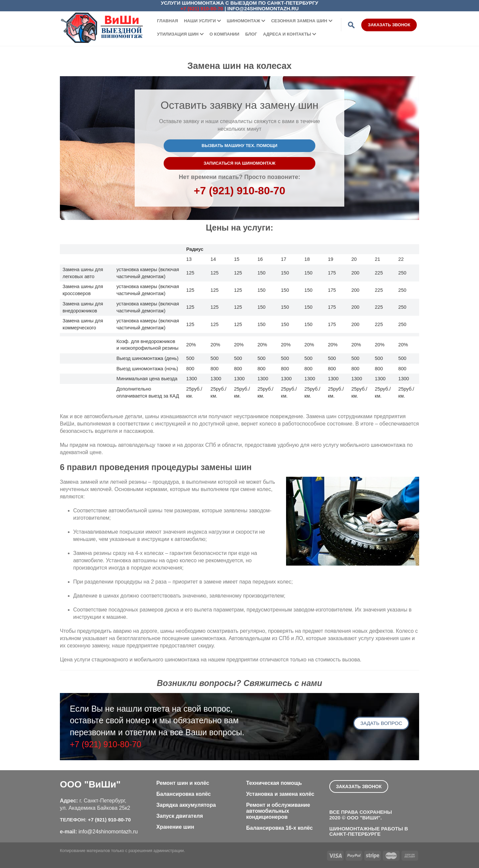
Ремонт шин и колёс (183, 783)
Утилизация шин (178, 34)
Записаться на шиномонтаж (239, 163)
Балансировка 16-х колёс (279, 828)
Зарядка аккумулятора (186, 805)
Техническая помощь (274, 783)
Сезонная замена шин (299, 21)
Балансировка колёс (184, 794)
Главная (167, 21)
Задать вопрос (381, 723)
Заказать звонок (389, 25)
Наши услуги (200, 21)
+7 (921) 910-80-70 (202, 8)
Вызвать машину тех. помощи (239, 146)
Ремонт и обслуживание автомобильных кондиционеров (278, 811)
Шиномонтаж (244, 21)
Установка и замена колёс (280, 794)
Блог (251, 34)
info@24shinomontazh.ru (263, 8)
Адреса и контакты (287, 34)
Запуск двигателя (180, 816)
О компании (224, 34)
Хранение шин (175, 827)
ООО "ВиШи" (90, 784)
